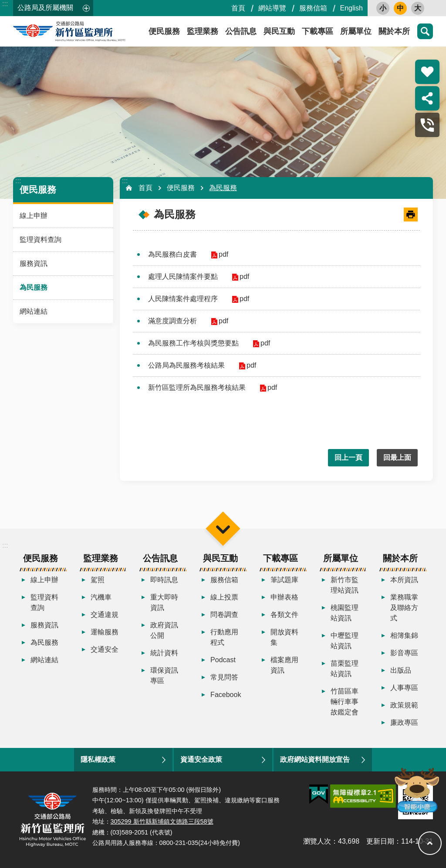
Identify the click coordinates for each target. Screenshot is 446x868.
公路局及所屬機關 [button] (45, 8)
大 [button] (418, 8)
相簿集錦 (404, 635)
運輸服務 (105, 632)
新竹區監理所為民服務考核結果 (197, 387)
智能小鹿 (416, 789)
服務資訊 (34, 263)
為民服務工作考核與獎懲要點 (193, 343)
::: (5, 4)
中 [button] (400, 8)
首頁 (238, 8)
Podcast (223, 660)
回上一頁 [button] (348, 457)
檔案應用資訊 (284, 665)
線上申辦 (34, 216)
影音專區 (404, 653)
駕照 (98, 580)
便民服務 (38, 189)
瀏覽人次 (317, 841)
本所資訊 (404, 580)
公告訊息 (241, 31)
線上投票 (224, 597)
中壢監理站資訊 (345, 641)
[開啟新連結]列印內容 (411, 214)
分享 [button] (427, 98)
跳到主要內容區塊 (5, 5)
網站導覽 (272, 8)
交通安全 (105, 649)
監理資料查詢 (41, 240)
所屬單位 (356, 31)
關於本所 (394, 31)
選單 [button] (223, 528)
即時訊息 (164, 580)
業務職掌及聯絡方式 (404, 608)
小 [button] (383, 8)
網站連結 (34, 311)
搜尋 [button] (425, 31)
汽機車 (101, 597)
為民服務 (34, 287)
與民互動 (279, 31)
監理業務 (203, 31)
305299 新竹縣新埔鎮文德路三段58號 (162, 821)
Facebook (226, 695)
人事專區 (404, 688)
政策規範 (404, 705)
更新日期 (380, 841)
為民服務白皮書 (172, 254)
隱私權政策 (98, 759)
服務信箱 (313, 8)
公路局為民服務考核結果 (186, 365)
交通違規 (105, 615)
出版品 (401, 670)
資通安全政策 (201, 759)
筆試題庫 (284, 580)
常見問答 (224, 677)
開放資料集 (284, 637)
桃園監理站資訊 (345, 613)
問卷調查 (224, 615)
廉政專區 (404, 722)
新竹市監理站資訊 (345, 585)
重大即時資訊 (164, 602)
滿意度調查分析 (172, 321)
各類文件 (284, 615)
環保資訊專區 (164, 675)
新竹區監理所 (91, 31)
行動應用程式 (224, 637)
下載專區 (318, 31)
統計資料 (164, 653)
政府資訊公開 (164, 630)
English (351, 8)
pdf (223, 254)
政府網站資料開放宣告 (315, 759)
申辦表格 (284, 597)
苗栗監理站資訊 (345, 669)
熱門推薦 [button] (427, 72)
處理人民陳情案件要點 (183, 276)
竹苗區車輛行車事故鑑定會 (345, 702)
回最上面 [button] (397, 457)
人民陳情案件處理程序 (183, 299)
